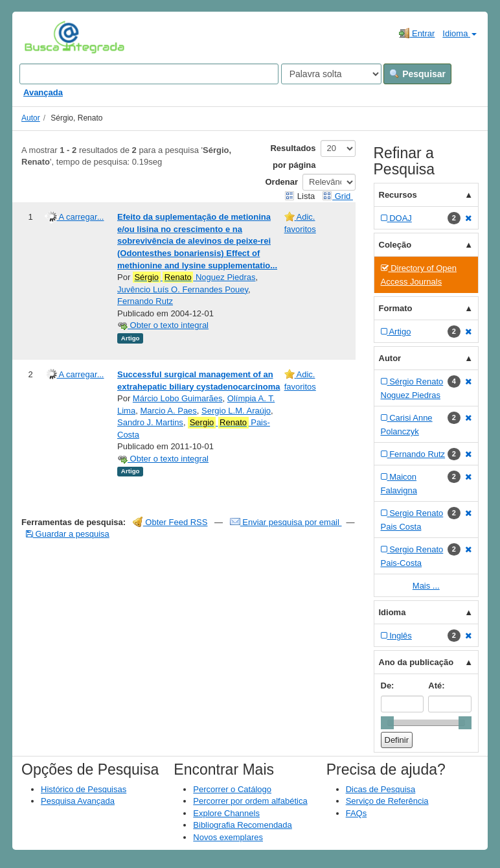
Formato (396, 308)
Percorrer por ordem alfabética (250, 801)
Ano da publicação (416, 662)
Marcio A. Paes (168, 411)
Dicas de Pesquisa (381, 789)
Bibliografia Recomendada (242, 825)
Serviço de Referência (387, 801)
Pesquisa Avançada (78, 801)
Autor (31, 118)
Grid (337, 196)
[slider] (387, 723)
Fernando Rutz (145, 301)
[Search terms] (149, 74)
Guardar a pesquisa (68, 534)
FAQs (357, 813)
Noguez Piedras (194, 277)
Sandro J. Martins (150, 422)
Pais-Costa (194, 428)
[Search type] (331, 74)
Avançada (43, 92)
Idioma (460, 33)
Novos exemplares (228, 837)
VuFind (44, 37)
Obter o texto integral (163, 325)
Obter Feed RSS (170, 522)
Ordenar (282, 182)
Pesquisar (417, 74)
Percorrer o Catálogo (232, 789)
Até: (436, 686)
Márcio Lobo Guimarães (178, 398)
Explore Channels (226, 813)
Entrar (417, 33)
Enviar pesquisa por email (286, 522)
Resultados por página (293, 157)
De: (388, 686)
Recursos (398, 195)
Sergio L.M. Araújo (236, 411)
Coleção (395, 245)
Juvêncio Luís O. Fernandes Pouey (183, 289)
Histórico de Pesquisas (84, 789)
